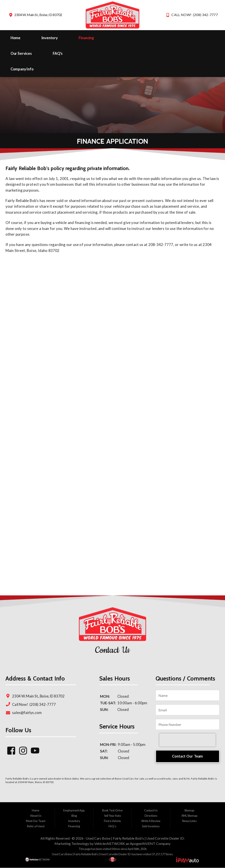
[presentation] (187, 740)
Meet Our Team (36, 821)
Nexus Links (189, 821)
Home (15, 38)
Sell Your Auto (112, 816)
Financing (86, 38)
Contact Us (151, 810)
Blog (74, 816)
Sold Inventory (151, 826)
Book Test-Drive (112, 810)
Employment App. (74, 810)
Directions (151, 816)
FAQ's (58, 53)
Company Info (22, 69)
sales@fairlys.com (27, 713)
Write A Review (151, 821)
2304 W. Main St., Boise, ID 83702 (38, 15)
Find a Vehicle (112, 821)
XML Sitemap (189, 816)
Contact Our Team (187, 756)
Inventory (50, 38)
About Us (36, 816)
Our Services (21, 53)
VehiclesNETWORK (110, 843)
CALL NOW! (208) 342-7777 (195, 15)
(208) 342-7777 (42, 705)
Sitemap (189, 810)
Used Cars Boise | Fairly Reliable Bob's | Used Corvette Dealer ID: (135, 838)
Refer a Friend (36, 826)
